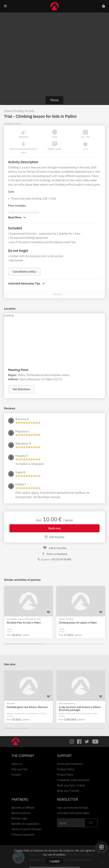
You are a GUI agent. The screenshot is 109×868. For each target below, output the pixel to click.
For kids (30, 111)
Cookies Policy (66, 769)
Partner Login (20, 818)
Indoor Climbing (14, 111)
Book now (54, 528)
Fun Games (12, 619)
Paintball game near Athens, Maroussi (27, 707)
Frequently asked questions (74, 780)
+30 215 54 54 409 (61, 559)
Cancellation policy (24, 272)
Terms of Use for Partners (27, 829)
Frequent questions (23, 835)
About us (17, 764)
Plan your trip (20, 769)
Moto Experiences (67, 703)
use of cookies (56, 855)
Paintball (11, 703)
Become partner (21, 813)
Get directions (21, 389)
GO (91, 823)
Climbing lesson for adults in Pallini (78, 623)
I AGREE (54, 861)
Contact (16, 775)
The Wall (57, 294)
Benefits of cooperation (25, 824)
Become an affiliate (23, 808)
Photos (54, 100)
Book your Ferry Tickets (71, 785)
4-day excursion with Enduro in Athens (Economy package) (80, 709)
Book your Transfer (68, 791)
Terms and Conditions (70, 764)
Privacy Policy (65, 775)
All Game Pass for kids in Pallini (24, 623)
